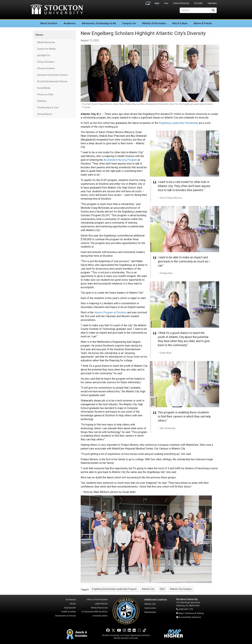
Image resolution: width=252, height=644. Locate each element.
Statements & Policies (65, 616)
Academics (70, 23)
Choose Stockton (46, 68)
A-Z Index (198, 3)
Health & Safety (69, 612)
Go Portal (148, 2)
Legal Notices (101, 604)
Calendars (212, 3)
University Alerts (100, 616)
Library (73, 604)
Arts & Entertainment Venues (52, 81)
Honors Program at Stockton (110, 312)
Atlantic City (150, 604)
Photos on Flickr (45, 94)
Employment (70, 608)
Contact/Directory (181, 3)
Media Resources (46, 42)
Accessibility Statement (190, 617)
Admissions (99, 23)
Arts (180, 23)
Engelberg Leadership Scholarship (179, 123)
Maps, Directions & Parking (191, 613)
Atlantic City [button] (148, 589)
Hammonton (150, 608)
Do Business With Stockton (95, 612)
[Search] (195, 10)
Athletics (154, 23)
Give (166, 3)
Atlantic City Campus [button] (181, 589)
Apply (157, 3)
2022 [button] (162, 589)
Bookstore (71, 600)
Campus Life (129, 23)
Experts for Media (46, 49)
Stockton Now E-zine (48, 108)
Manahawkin (150, 612)
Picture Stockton (46, 62)
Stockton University (57, 10)
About (49, 23)
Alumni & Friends (203, 23)
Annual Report (45, 114)
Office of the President (97, 600)
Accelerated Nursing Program (120, 160)
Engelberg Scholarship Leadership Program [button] (114, 589)
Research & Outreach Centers (53, 75)
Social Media (44, 88)
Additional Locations (156, 600)
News (39, 35)
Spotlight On (44, 55)
